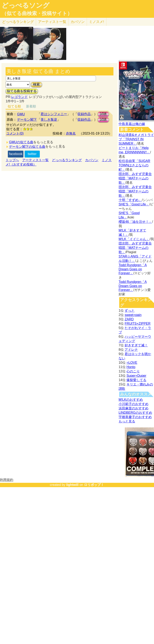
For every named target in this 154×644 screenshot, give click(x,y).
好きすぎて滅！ (136, 345)
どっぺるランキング (67, 160)
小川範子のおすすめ (134, 404)
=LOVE (132, 363)
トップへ (12, 160)
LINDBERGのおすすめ (135, 413)
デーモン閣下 (27, 120)
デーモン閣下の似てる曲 (27, 147)
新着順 (31, 106)
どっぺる (18, 22)
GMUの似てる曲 (21, 142)
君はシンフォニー (54, 114)
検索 (36, 84)
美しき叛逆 (49, 120)
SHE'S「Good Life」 (134, 204)
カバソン (78, 22)
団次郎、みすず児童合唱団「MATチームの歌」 (135, 178)
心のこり (133, 371)
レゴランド (19, 97)
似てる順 (14, 106)
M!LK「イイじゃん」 (134, 239)
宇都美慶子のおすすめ (135, 417)
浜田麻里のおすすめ (134, 408)
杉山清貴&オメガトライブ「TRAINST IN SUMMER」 (136, 139)
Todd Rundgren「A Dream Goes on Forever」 (133, 269)
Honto (131, 367)
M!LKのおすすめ (131, 400)
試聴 (103, 114)
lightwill (72, 485)
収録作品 (84, 114)
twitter (32, 154)
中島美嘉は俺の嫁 (132, 124)
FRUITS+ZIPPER (138, 324)
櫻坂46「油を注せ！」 (135, 222)
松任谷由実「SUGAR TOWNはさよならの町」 (134, 165)
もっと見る (127, 421)
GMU (21, 114)
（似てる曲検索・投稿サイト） (37, 13)
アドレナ (131, 350)
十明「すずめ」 (130, 200)
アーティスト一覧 (35, 160)
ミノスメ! (97, 22)
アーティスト (52, 22)
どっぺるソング (26, 5)
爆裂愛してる (136, 380)
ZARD (129, 319)
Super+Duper (136, 376)
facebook (16, 154)
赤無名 (71, 133)
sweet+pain (133, 315)
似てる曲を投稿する (22, 91)
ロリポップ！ (94, 485)
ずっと (130, 311)
